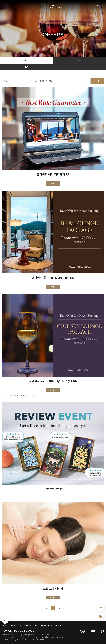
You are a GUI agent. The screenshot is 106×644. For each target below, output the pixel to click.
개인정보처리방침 (26, 626)
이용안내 (14, 626)
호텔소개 (5, 626)
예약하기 (53, 183)
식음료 (26, 67)
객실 (80, 61)
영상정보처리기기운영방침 (43, 626)
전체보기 (27, 61)
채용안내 (58, 626)
